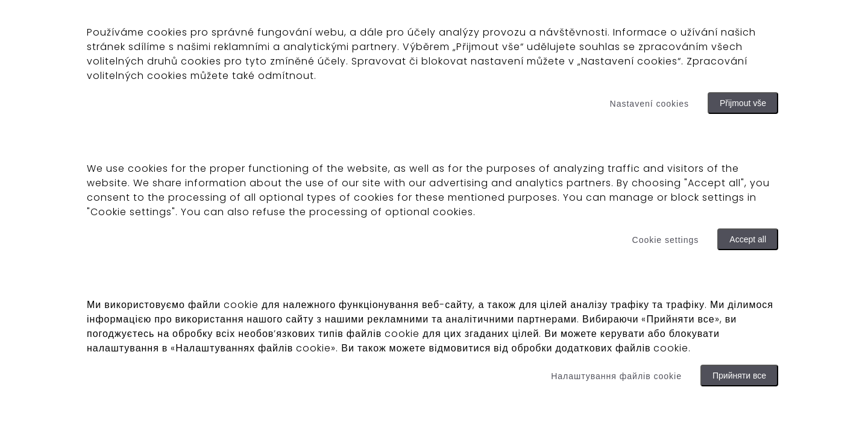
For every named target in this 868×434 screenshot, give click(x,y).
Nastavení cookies (649, 104)
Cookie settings (666, 240)
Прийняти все (739, 376)
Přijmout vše (743, 103)
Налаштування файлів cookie (616, 376)
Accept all (748, 239)
